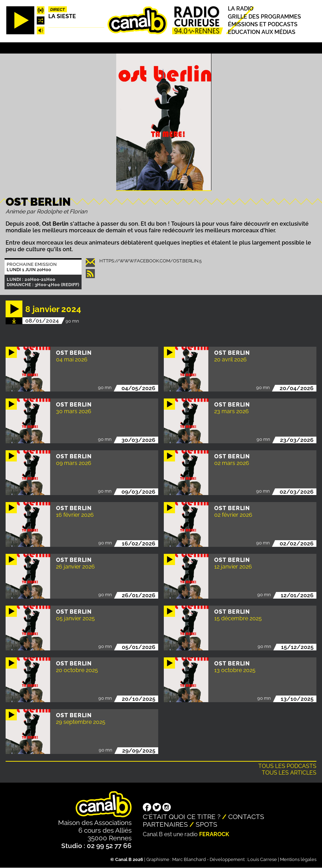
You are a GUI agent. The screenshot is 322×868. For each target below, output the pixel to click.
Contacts (246, 817)
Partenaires (165, 824)
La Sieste (62, 16)
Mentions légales (298, 859)
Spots (206, 824)
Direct (57, 9)
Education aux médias (262, 32)
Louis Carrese (262, 859)
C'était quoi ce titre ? (182, 817)
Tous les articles (289, 773)
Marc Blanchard (189, 859)
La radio (241, 9)
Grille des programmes (264, 17)
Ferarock (214, 834)
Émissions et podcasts (263, 24)
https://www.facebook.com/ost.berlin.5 (150, 261)
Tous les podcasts (287, 766)
